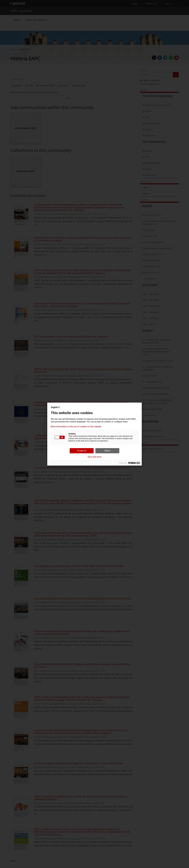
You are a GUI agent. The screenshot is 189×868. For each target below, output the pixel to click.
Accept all (82, 451)
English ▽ (55, 407)
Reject (107, 451)
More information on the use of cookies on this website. (76, 427)
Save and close (94, 457)
